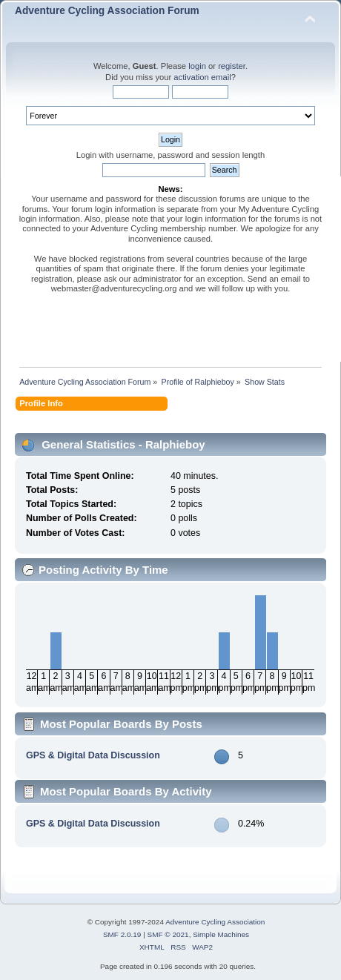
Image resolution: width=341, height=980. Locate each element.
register (232, 66)
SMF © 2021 (168, 934)
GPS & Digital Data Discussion (93, 755)
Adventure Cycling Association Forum (107, 11)
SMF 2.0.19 (122, 934)
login (197, 66)
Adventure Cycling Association (215, 922)
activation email (202, 77)
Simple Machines (221, 934)
